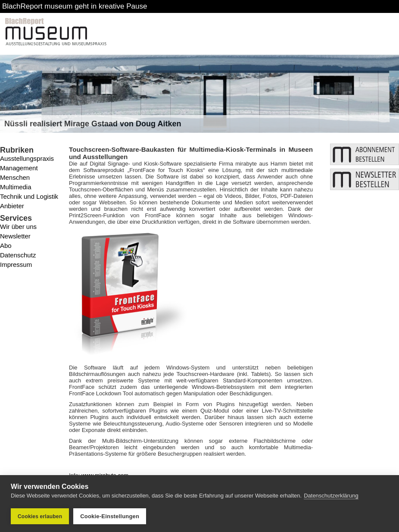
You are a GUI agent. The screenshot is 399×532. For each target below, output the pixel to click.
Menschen (15, 177)
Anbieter (12, 206)
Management (19, 168)
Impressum (16, 264)
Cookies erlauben (40, 516)
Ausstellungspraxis (27, 158)
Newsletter (15, 236)
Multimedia (16, 187)
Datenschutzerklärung (331, 496)
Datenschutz (18, 255)
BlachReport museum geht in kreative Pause (75, 6)
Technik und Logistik (29, 196)
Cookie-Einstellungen (110, 516)
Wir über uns (18, 227)
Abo (6, 246)
